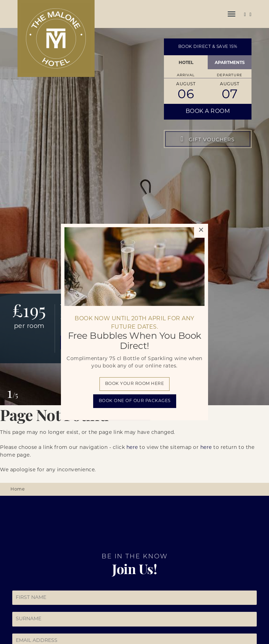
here (132, 448)
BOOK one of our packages (135, 401)
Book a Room (208, 112)
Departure (230, 75)
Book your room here (135, 384)
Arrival (186, 75)
